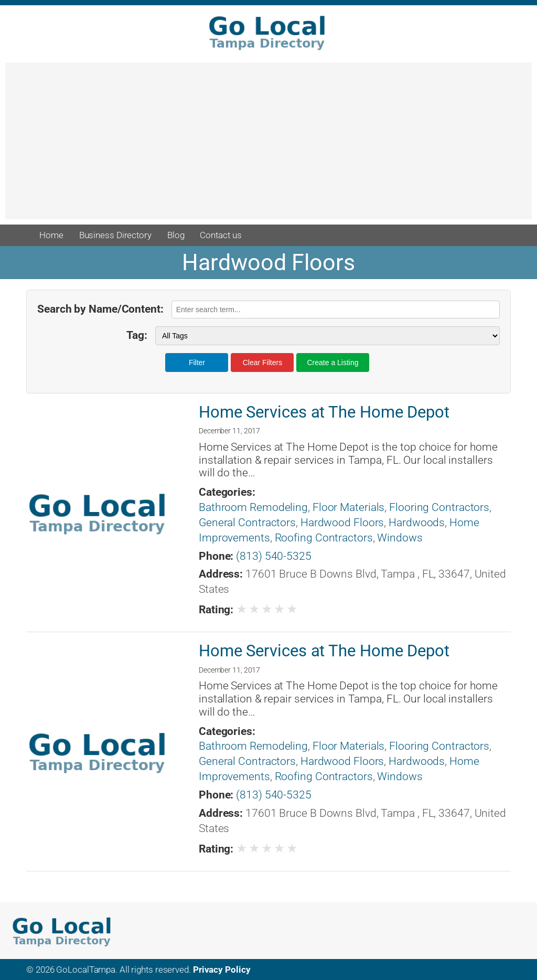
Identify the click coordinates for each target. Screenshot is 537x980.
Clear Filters (262, 363)
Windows (400, 538)
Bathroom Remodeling (253, 507)
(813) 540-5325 (274, 556)
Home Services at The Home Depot (324, 412)
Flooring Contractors (439, 507)
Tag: (137, 335)
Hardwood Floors (342, 523)
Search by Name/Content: (100, 309)
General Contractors (247, 523)
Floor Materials (349, 507)
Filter (197, 363)
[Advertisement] (268, 146)
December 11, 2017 (229, 431)
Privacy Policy (222, 970)
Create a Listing (332, 363)
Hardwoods (417, 523)
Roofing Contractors (324, 538)
